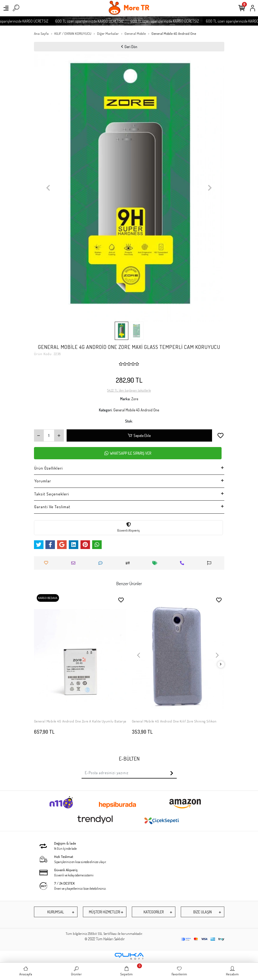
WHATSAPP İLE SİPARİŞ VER (128, 453)
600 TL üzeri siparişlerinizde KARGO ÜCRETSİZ (99, 21)
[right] (221, 664)
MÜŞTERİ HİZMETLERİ (105, 912)
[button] (48, 188)
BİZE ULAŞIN (203, 912)
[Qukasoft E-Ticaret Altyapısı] (129, 956)
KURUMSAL (56, 912)
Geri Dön (129, 47)
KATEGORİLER (154, 912)
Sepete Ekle (139, 435)
